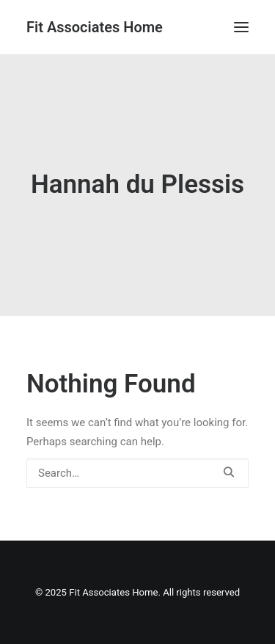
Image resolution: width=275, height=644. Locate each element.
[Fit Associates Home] (95, 27)
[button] (241, 27)
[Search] (137, 473)
